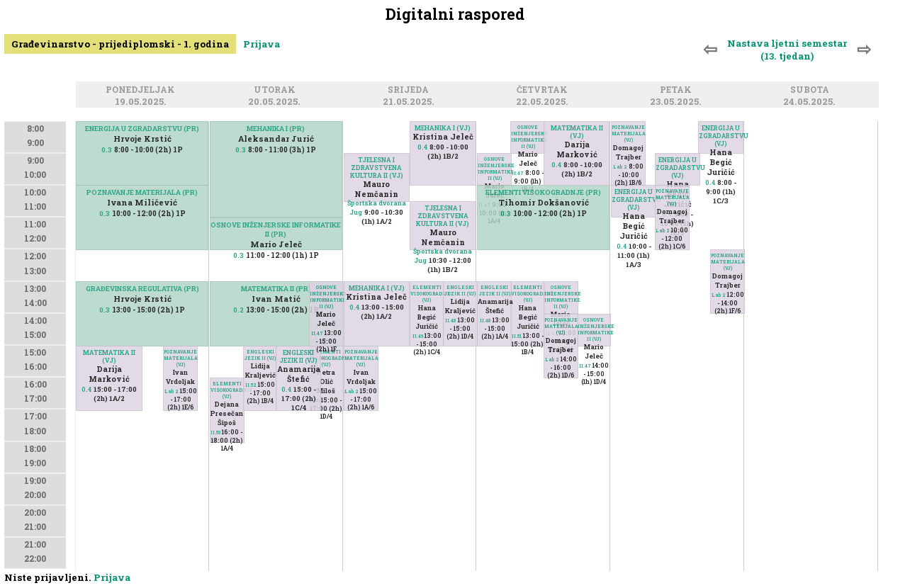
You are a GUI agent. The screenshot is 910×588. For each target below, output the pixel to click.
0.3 (107, 150)
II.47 (317, 333)
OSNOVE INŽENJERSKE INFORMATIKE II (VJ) (326, 297)
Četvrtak (544, 90)
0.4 (86, 389)
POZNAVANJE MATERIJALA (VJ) (180, 358)
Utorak (277, 90)
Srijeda (410, 90)
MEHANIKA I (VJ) (443, 128)
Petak (678, 90)
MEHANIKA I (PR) (276, 129)
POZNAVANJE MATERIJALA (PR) (142, 192)
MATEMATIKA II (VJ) (109, 356)
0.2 (238, 310)
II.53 (215, 432)
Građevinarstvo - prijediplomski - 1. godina (120, 44)
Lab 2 (172, 391)
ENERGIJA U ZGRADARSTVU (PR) (142, 129)
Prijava (262, 44)
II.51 (517, 336)
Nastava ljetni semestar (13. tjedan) (787, 50)
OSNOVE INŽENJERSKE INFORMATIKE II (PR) (276, 230)
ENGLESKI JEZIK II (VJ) (260, 355)
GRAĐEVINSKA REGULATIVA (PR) (142, 289)
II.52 (251, 385)
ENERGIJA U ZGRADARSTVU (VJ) (721, 136)
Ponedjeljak (142, 90)
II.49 (418, 336)
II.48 (451, 321)
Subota (812, 90)
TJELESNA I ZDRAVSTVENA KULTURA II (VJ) (377, 168)
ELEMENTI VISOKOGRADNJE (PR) (543, 192)
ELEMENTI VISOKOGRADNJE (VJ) (326, 358)
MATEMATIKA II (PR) (276, 289)
